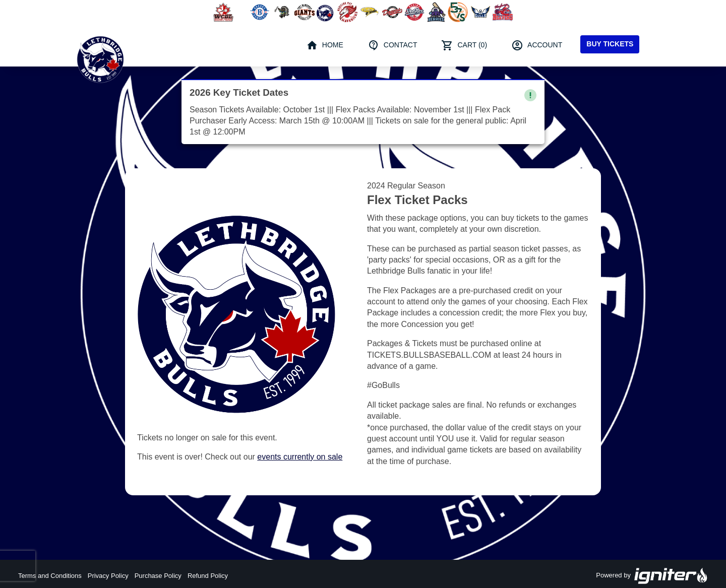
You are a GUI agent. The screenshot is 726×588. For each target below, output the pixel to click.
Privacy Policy (108, 576)
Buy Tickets (610, 44)
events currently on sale (300, 457)
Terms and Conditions (50, 576)
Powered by (652, 576)
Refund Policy (208, 576)
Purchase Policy (158, 576)
